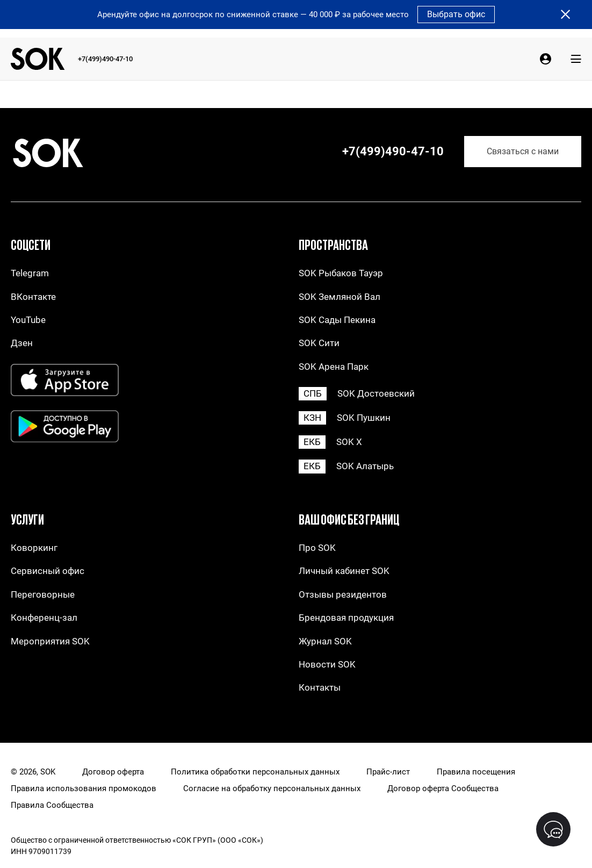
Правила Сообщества (52, 805)
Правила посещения (476, 772)
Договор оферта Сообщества (443, 789)
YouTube (28, 320)
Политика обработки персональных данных (255, 772)
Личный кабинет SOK (344, 571)
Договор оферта (113, 772)
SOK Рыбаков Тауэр (341, 273)
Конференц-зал (44, 618)
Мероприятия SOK (50, 641)
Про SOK (317, 548)
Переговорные (43, 595)
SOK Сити (319, 343)
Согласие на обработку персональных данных (272, 789)
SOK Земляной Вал (340, 297)
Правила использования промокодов (84, 789)
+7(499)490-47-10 (105, 59)
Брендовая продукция (346, 618)
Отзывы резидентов (343, 595)
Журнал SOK (325, 641)
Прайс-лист (388, 772)
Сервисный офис (48, 571)
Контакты (320, 688)
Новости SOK (327, 665)
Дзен (22, 343)
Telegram (30, 273)
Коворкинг (34, 548)
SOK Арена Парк (334, 367)
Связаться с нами (523, 151)
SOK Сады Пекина (337, 320)
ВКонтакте (33, 297)
